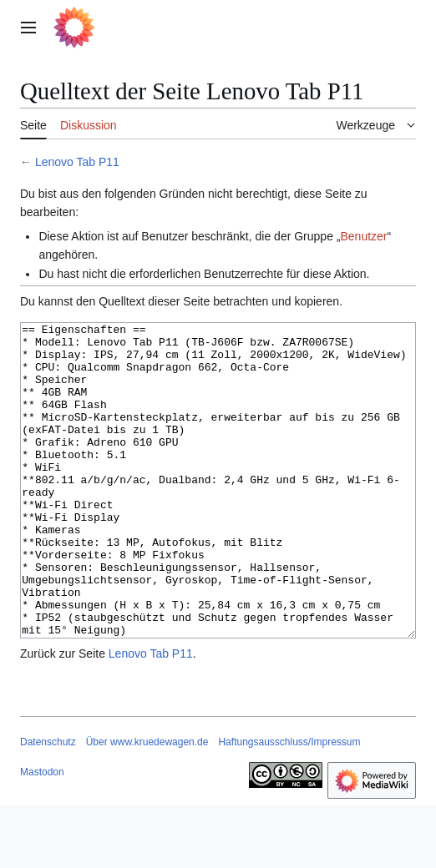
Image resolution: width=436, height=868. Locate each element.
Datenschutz (48, 805)
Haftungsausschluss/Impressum (289, 805)
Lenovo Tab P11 (77, 162)
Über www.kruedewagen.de (147, 805)
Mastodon (42, 835)
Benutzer (363, 236)
